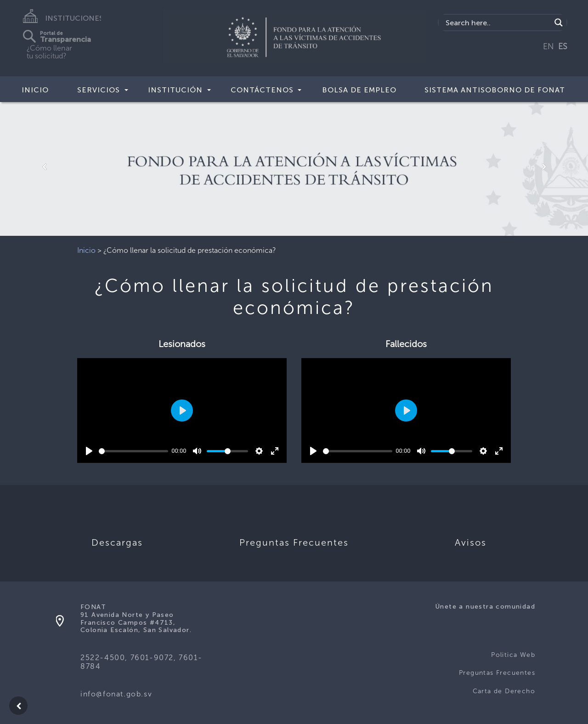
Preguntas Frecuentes (497, 673)
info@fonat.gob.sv (116, 694)
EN (548, 46)
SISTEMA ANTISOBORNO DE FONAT (495, 90)
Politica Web (513, 655)
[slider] (133, 451)
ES (563, 46)
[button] (44, 167)
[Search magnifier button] (559, 23)
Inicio (35, 90)
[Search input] (497, 23)
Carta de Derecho (504, 691)
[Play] (89, 451)
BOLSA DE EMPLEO (359, 90)
